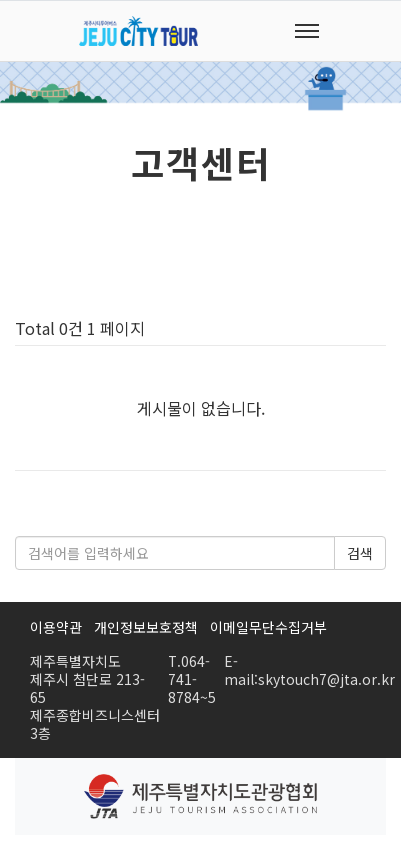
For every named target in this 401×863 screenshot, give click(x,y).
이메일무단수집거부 (268, 627)
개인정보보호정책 (146, 627)
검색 (360, 553)
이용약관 (56, 627)
